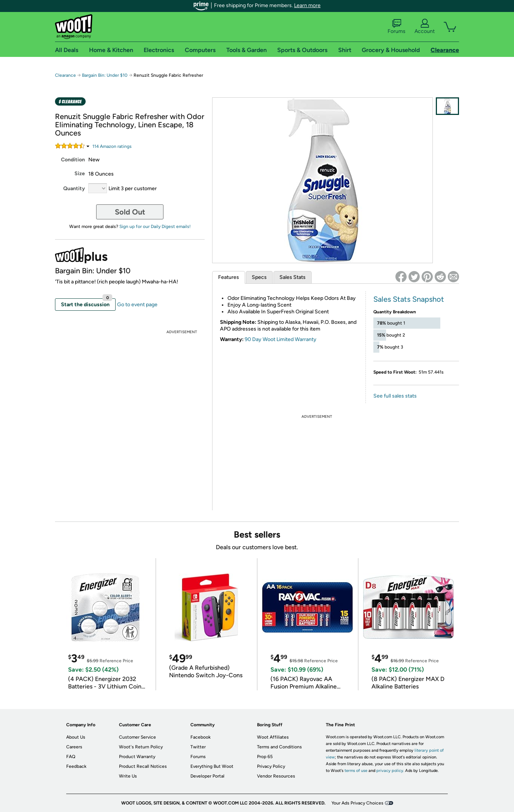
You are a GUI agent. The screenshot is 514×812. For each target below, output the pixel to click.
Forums (397, 27)
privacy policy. (390, 771)
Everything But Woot (212, 766)
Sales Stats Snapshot (409, 299)
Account (425, 27)
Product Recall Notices (143, 766)
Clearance (65, 75)
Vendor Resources (276, 776)
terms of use (356, 771)
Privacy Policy (271, 766)
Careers (74, 747)
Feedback (76, 766)
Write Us (128, 776)
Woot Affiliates (273, 737)
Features (229, 277)
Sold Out (130, 212)
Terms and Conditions (279, 747)
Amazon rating (112, 146)
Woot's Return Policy (141, 747)
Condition (73, 160)
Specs (259, 277)
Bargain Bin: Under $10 (105, 75)
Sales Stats (293, 277)
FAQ (71, 757)
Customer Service (137, 737)
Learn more (307, 5)
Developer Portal (207, 776)
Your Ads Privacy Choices (357, 803)
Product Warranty (137, 757)
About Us (76, 737)
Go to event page (137, 305)
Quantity (74, 188)
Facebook (201, 737)
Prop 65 (265, 757)
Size (80, 174)
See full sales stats (395, 396)
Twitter (198, 747)
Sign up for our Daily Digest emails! (155, 226)
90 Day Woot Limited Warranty (281, 339)
